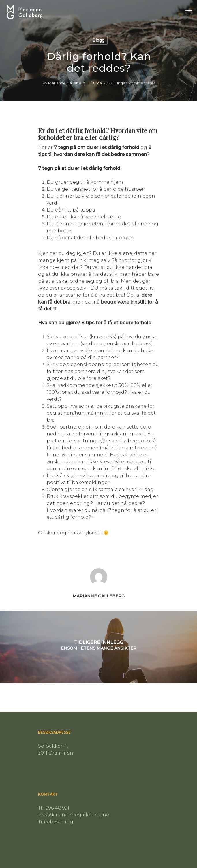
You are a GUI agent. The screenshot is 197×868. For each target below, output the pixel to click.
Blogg (98, 40)
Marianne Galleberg (66, 83)
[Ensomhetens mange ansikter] (98, 647)
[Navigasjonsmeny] (189, 12)
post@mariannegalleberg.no (74, 815)
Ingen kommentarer (136, 83)
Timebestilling (56, 822)
